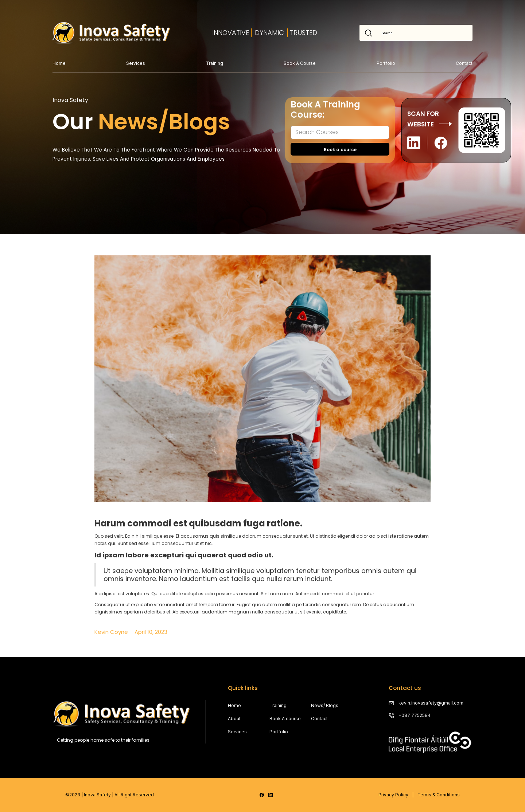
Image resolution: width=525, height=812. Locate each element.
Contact (464, 63)
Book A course (285, 719)
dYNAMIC (269, 33)
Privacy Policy (393, 795)
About (234, 719)
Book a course (300, 63)
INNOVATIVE (231, 33)
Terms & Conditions (439, 795)
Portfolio (386, 63)
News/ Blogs (325, 705)
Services (136, 63)
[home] (111, 33)
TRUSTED (304, 33)
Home (59, 63)
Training (215, 63)
